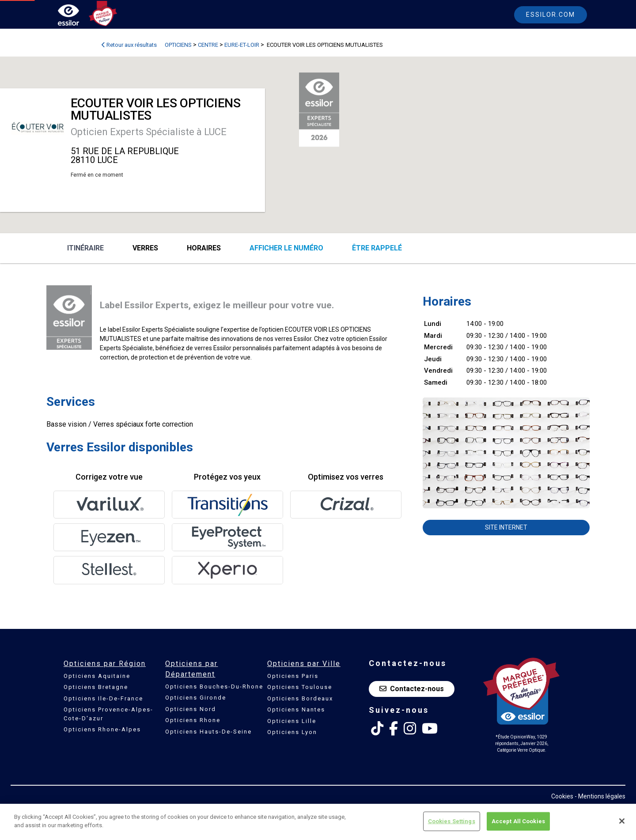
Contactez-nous (412, 689)
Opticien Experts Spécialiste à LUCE (149, 132)
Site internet (506, 527)
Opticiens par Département (191, 669)
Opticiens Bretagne (96, 687)
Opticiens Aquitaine (97, 676)
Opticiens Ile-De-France (103, 698)
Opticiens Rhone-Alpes (102, 729)
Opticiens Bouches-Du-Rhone (214, 687)
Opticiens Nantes (296, 709)
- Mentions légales (600, 796)
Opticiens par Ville (304, 664)
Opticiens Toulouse (300, 687)
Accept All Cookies (518, 821)
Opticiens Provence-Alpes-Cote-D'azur (108, 714)
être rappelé (377, 248)
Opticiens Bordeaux (300, 698)
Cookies (562, 796)
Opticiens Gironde (196, 698)
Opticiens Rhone (193, 720)
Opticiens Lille (292, 721)
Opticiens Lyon (292, 732)
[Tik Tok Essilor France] (377, 729)
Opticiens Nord (191, 709)
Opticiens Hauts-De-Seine (208, 732)
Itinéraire (85, 248)
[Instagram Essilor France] (410, 729)
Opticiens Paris (293, 676)
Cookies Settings (452, 821)
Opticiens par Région (105, 664)
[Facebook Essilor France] (394, 729)
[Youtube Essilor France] (430, 729)
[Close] (622, 821)
